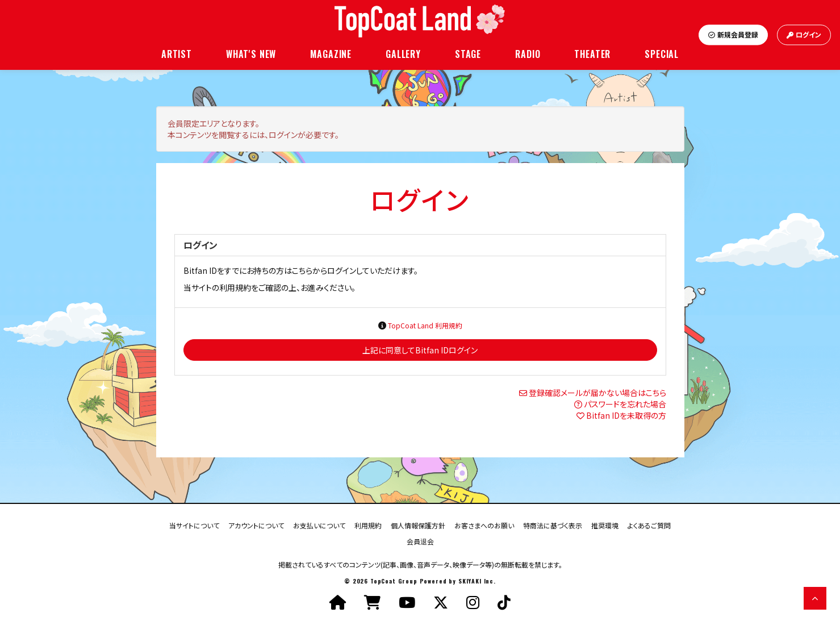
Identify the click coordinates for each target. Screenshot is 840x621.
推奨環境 (605, 525)
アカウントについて (256, 525)
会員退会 (420, 541)
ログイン (804, 35)
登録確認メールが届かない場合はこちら (597, 393)
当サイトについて (194, 525)
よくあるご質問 (649, 525)
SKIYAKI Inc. (477, 581)
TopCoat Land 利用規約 (425, 325)
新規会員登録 (733, 35)
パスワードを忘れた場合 (625, 404)
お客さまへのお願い (484, 525)
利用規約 (368, 525)
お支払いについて (319, 525)
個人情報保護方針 (418, 525)
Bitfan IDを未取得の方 (626, 415)
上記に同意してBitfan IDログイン (420, 350)
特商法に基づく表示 (553, 525)
